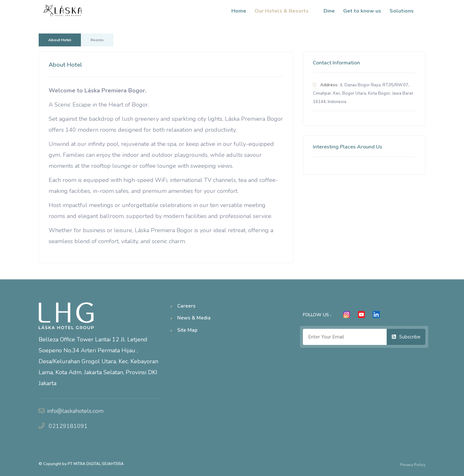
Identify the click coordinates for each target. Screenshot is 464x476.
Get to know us (362, 11)
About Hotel (60, 40)
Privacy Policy (413, 465)
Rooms (97, 40)
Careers (186, 306)
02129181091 (68, 426)
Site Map (187, 330)
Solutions (405, 11)
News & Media (194, 318)
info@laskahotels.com (75, 411)
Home (239, 11)
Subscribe (406, 337)
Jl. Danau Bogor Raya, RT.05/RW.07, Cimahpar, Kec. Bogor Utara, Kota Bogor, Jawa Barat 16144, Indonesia (363, 93)
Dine (329, 11)
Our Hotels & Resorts (285, 11)
